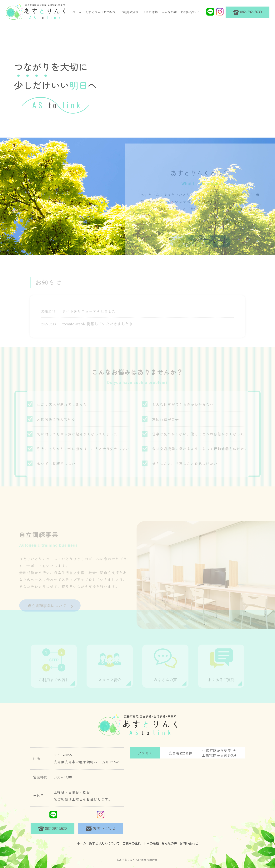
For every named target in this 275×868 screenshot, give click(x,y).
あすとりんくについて (101, 12)
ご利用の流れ (129, 12)
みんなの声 (169, 12)
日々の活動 (150, 12)
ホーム (77, 12)
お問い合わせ (190, 12)
